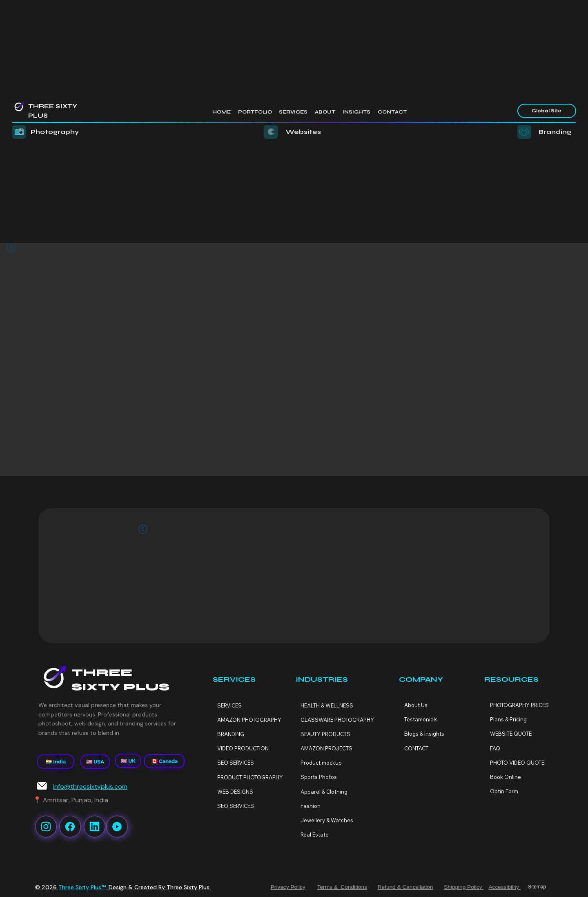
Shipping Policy (464, 887)
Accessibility (504, 887)
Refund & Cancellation (405, 887)
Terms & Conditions (342, 887)
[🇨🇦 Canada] (164, 761)
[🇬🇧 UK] (128, 761)
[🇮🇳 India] (56, 762)
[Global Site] (547, 111)
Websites (303, 132)
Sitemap (537, 887)
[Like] (46, 827)
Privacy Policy (288, 887)
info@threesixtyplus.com (90, 787)
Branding (555, 132)
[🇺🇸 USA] (95, 762)
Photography (55, 132)
